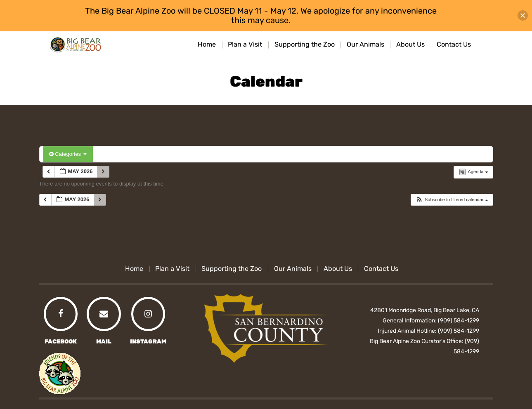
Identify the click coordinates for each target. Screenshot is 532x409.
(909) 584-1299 (459, 321)
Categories (68, 154)
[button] (452, 200)
